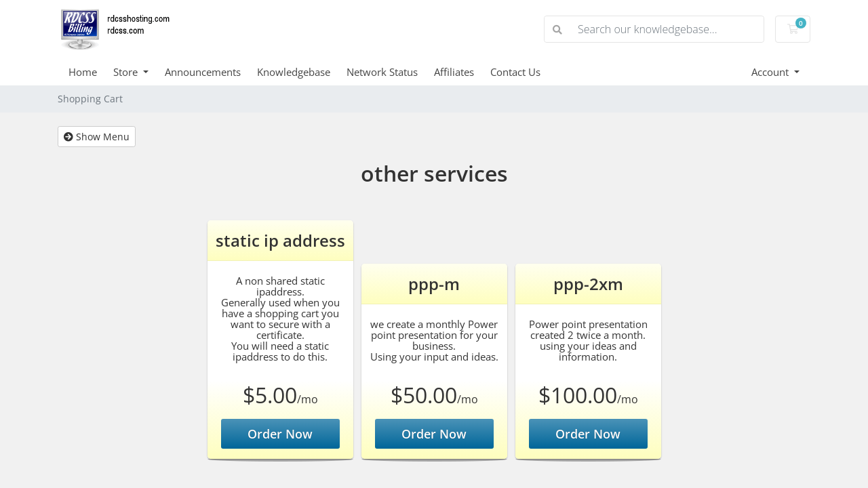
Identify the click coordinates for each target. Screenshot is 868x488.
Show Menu (97, 137)
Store (127, 72)
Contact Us (515, 72)
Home (83, 72)
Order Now (280, 434)
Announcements (203, 72)
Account (771, 72)
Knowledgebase (294, 72)
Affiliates (454, 72)
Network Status (382, 72)
